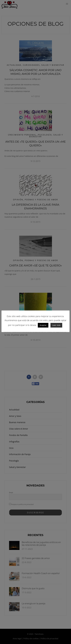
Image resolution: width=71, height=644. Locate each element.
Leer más (56, 325)
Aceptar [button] (43, 325)
